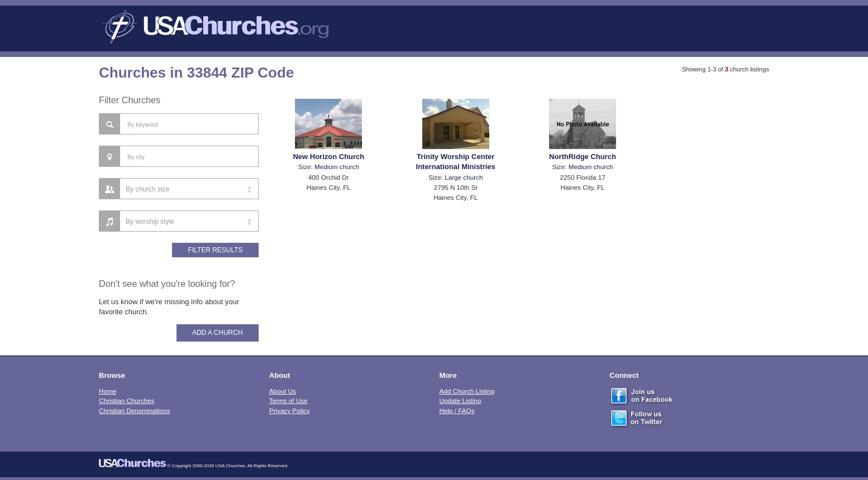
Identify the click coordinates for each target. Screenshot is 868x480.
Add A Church (218, 333)
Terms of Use (288, 400)
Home (108, 391)
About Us (283, 391)
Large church (464, 177)
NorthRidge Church (583, 157)
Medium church (337, 167)
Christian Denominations (134, 411)
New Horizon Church (328, 157)
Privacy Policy (290, 411)
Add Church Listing (467, 391)
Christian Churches (127, 400)
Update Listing (461, 400)
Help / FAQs (457, 411)
